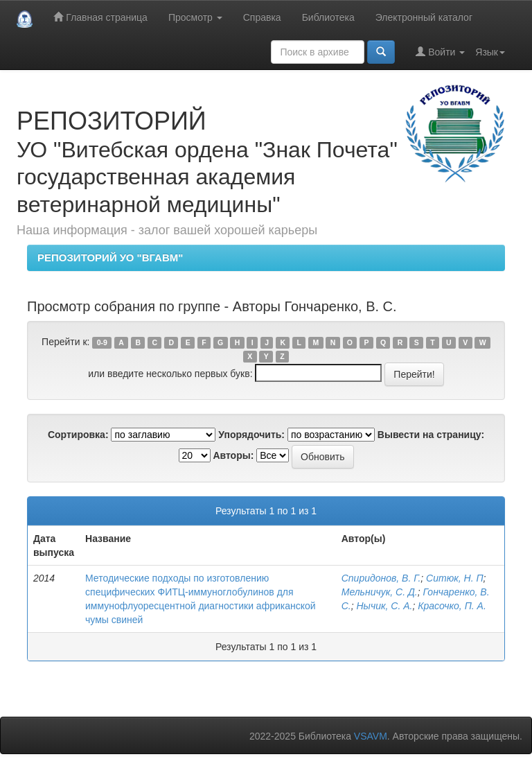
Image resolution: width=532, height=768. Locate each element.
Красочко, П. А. (452, 606)
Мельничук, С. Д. (380, 592)
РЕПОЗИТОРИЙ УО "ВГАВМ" (110, 258)
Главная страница (100, 17)
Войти (440, 52)
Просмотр (195, 17)
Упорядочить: (251, 435)
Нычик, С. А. (385, 606)
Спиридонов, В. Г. (381, 578)
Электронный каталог (424, 17)
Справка (262, 17)
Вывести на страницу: (431, 435)
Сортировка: (78, 435)
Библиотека (328, 17)
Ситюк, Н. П (455, 578)
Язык (490, 52)
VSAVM (371, 736)
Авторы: (233, 455)
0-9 (102, 342)
